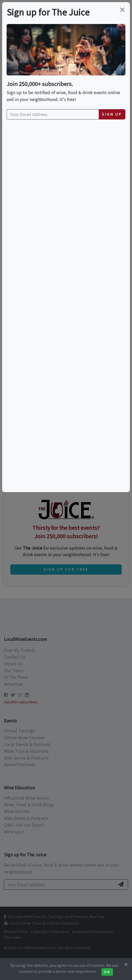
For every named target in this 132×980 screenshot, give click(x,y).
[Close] (126, 964)
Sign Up (112, 114)
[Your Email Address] (53, 114)
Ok (107, 972)
